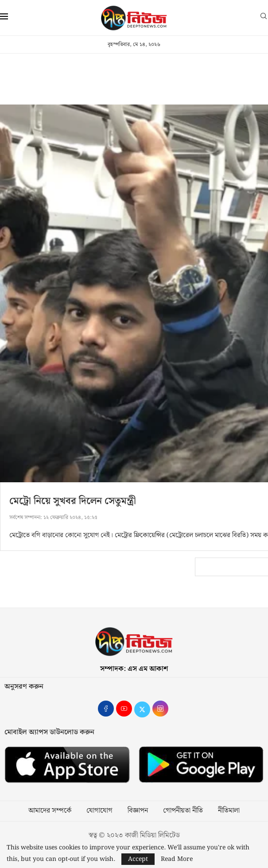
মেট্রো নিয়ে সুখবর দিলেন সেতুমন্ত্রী (73, 501)
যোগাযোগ (99, 811)
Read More (177, 859)
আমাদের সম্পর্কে (50, 811)
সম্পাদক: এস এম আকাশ (134, 669)
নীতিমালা (229, 811)
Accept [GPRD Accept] (138, 859)
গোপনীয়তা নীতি (183, 811)
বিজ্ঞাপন (138, 811)
